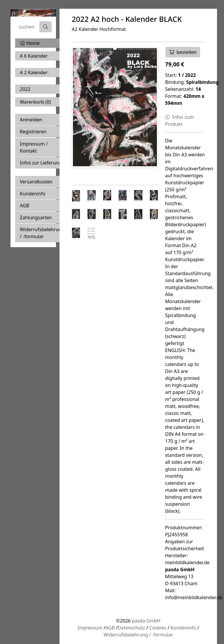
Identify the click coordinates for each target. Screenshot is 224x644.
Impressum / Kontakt (34, 147)
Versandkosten (36, 182)
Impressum (90, 628)
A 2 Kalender (34, 72)
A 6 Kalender (34, 56)
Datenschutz (131, 628)
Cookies (158, 628)
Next (153, 106)
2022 (25, 89)
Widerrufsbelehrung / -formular (42, 233)
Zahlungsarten (36, 217)
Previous (77, 106)
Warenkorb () (35, 102)
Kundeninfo (33, 194)
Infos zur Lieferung (41, 163)
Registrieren (33, 132)
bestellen (183, 52)
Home (30, 43)
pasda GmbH (146, 621)
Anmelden (31, 120)
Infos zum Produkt (180, 121)
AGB (24, 206)
